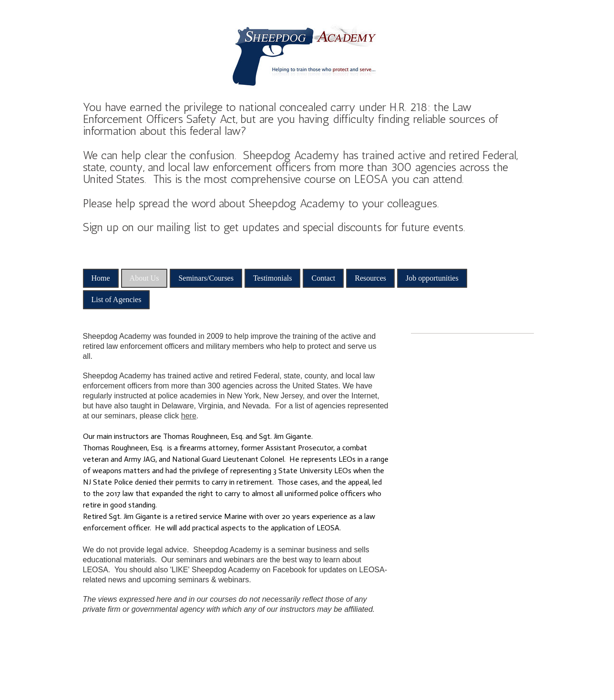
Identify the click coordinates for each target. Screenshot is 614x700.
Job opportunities (432, 278)
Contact (323, 278)
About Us (144, 278)
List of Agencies (117, 299)
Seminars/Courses (206, 278)
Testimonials (273, 278)
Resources (370, 278)
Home (101, 278)
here (189, 416)
